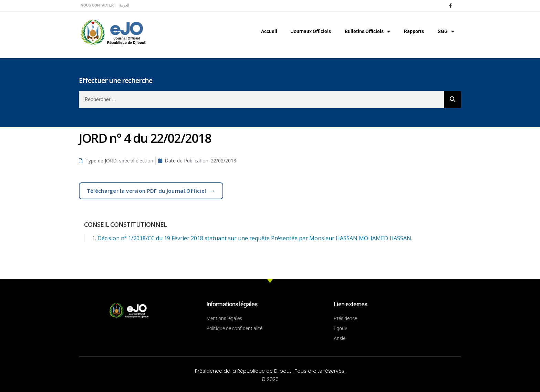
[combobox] (261, 99)
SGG (446, 31)
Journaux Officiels (311, 31)
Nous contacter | (98, 5)
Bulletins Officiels (367, 31)
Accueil (269, 31)
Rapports (414, 31)
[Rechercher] (453, 99)
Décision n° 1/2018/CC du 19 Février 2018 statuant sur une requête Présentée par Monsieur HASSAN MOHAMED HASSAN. (255, 238)
